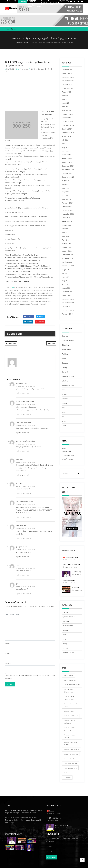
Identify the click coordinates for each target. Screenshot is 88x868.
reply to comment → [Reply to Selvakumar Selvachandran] (23, 454)
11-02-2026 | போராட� (72, 567)
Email (7, 657)
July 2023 (65, 187)
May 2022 (66, 239)
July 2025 (65, 98)
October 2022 (67, 220)
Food (64, 361)
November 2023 (68, 172)
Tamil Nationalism (45, 304)
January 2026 (67, 76)
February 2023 (67, 205)
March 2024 (66, 157)
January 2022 (67, 254)
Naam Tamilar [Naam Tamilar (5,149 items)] (69, 678)
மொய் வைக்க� (69, 583)
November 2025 (68, 83)
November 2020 (68, 305)
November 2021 (68, 261)
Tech (64, 410)
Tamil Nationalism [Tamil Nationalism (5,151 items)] (70, 761)
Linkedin (28, 325)
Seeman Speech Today (12, 304)
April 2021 (66, 287)
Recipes (65, 401)
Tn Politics (19, 307)
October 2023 (67, 176)
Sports (64, 406)
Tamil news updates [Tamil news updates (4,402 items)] (71, 766)
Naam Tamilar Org (48, 291)
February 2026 (67, 72)
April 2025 (66, 109)
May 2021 (66, 283)
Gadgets (65, 365)
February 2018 (67, 316)
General (65, 374)
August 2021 (67, 272)
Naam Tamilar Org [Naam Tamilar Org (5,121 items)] (70, 683)
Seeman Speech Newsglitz (25, 302)
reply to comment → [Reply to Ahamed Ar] (23, 478)
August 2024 (67, 139)
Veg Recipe (66, 424)
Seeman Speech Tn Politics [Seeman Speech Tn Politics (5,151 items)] (70, 746)
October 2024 (67, 131)
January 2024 (67, 165)
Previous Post (11, 347)
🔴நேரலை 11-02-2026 (71, 560)
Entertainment (67, 352)
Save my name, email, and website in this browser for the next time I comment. (30, 680)
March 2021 (66, 291)
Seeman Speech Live (23, 299)
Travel (64, 415)
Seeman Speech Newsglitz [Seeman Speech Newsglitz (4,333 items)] (69, 739)
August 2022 (67, 228)
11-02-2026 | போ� (54, 821)
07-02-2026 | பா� (62, 828)
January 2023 (67, 209)
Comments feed (68, 458)
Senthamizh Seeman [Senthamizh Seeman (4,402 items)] (71, 757)
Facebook (28, 320)
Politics (9, 291)
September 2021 (68, 268)
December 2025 (68, 80)
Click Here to (17, 284)
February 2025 (67, 117)
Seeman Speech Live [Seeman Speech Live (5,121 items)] (71, 718)
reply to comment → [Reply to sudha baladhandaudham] (23, 417)
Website (8, 666)
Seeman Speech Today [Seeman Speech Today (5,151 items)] (71, 752)
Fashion (65, 357)
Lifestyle (65, 383)
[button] (7, 32)
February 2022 (67, 250)
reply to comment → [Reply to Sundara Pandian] (23, 396)
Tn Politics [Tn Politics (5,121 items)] (67, 780)
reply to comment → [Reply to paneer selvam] (23, 541)
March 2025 (66, 113)
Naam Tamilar (19, 291)
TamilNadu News (10, 307)
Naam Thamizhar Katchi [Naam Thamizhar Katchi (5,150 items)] (72, 687)
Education (66, 348)
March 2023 (66, 202)
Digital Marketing (68, 343)
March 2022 (66, 246)
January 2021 (67, 298)
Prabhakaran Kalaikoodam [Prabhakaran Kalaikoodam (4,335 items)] (68, 693)
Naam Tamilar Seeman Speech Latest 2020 (18, 293)
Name (7, 647)
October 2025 (67, 87)
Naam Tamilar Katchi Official (33, 291)
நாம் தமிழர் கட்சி (41, 307)
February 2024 (67, 161)
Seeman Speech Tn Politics (42, 302)
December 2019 (68, 313)
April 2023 (66, 198)
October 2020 (67, 309)
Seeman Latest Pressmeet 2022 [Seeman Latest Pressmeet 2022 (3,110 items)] (69, 700)
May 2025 (66, 106)
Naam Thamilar (37, 293)
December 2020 (68, 302)
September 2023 (68, 180)
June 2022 (66, 235)
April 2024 (66, 154)
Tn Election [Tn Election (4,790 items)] (68, 775)
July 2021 (65, 276)
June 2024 (66, 146)
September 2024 (68, 135)
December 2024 (68, 124)
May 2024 (66, 150)
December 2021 (68, 257)
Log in (64, 450)
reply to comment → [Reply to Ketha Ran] (23, 496)
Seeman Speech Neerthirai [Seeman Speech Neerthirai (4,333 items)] (69, 731)
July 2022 (65, 231)
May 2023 (66, 194)
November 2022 (68, 217)
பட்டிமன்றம (76, 590)
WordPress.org (67, 462)
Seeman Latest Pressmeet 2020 (36, 296)
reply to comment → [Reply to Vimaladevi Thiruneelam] (23, 520)
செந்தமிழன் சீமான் (29, 307)
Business (65, 339)
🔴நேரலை (51, 813)
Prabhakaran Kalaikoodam (18, 296)
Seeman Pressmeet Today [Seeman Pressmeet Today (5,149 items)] (70, 708)
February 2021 (67, 294)
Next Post (51, 347)
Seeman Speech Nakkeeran (38, 299)
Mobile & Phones (68, 388)
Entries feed (66, 454)
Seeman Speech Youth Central (29, 304)
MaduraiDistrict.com (13, 813)
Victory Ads (33, 813)
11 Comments (24, 72)
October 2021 (67, 265)
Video (64, 428)
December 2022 (68, 213)
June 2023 (66, 191)
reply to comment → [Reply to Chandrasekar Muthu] (23, 436)
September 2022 (68, 224)
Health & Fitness (68, 379)
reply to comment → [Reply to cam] (23, 578)
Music (64, 392)
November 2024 (68, 128)
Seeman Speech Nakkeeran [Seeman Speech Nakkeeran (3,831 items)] (69, 724)
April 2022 (66, 242)
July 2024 (65, 143)
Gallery (65, 370)
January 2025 (67, 120)
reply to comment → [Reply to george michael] (23, 560)
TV (63, 419)
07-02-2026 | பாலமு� (80, 574)
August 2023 (67, 183)
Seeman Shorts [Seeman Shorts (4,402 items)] (69, 714)
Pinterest (40, 325)
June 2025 (66, 102)
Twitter (40, 320)
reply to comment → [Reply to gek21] (23, 597)
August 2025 (67, 94)
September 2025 (68, 91)
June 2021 (66, 279)
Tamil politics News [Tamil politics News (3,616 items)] (70, 771)
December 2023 (68, 168)
